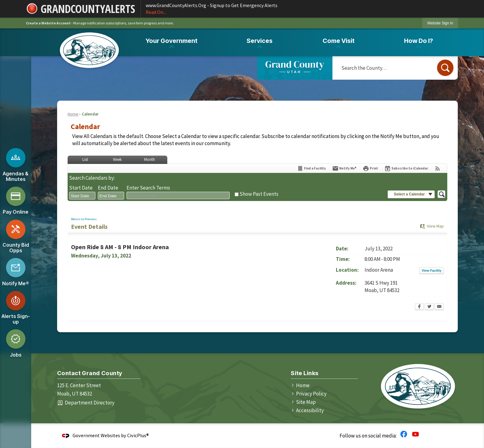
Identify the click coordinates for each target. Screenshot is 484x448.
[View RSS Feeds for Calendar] (438, 168)
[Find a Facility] (311, 168)
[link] (440, 23)
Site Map (306, 402)
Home (73, 114)
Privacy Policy (311, 394)
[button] (445, 68)
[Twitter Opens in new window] (429, 307)
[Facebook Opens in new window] (419, 307)
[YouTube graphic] (415, 434)
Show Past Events (259, 194)
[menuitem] (172, 42)
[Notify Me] (344, 168)
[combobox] (82, 196)
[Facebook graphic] (404, 434)
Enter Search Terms (148, 188)
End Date (108, 188)
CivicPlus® (138, 435)
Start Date (81, 188)
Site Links (305, 373)
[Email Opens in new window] (439, 307)
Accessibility (310, 410)
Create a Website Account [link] (48, 23)
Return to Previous (84, 219)
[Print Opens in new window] (370, 168)
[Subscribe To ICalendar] (406, 168)
